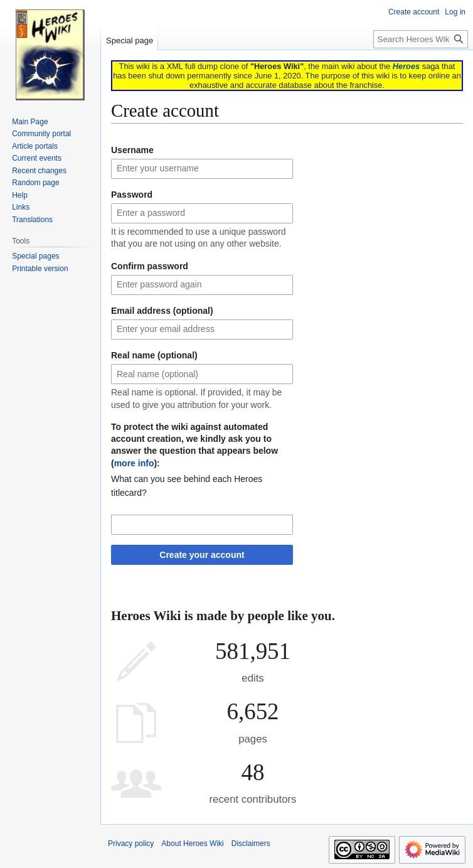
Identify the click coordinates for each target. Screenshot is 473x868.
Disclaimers (251, 844)
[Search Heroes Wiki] (421, 39)
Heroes (406, 66)
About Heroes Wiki (192, 844)
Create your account (202, 555)
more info (134, 463)
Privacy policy (131, 844)
